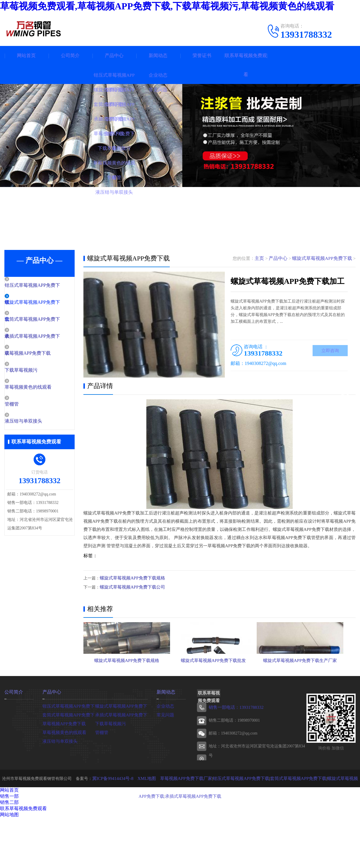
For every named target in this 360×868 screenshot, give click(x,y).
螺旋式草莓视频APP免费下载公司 (130, 587)
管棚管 (25, 406)
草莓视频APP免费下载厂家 (179, 815)
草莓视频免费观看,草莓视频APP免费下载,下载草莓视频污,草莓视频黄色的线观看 (167, 6)
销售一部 (9, 833)
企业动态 (165, 743)
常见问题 (165, 752)
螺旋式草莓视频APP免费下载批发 (219, 693)
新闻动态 (158, 55)
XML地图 (142, 815)
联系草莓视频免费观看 (246, 65)
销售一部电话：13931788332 (234, 745)
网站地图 (9, 852)
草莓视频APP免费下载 (40, 355)
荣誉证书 (202, 55)
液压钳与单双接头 (36, 424)
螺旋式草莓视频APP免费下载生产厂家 (312, 693)
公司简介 (70, 55)
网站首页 (26, 55)
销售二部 (9, 839)
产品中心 (114, 55)
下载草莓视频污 (34, 372)
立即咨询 (330, 351)
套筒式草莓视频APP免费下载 (69, 752)
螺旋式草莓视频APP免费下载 (324, 258)
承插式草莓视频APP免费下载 (121, 752)
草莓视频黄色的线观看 (40, 389)
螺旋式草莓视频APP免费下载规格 (130, 578)
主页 (264, 258)
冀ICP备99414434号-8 (110, 815)
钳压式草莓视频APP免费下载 (69, 743)
